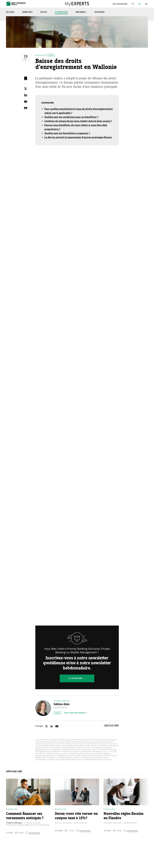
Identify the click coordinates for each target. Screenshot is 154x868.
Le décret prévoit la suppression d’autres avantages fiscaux (78, 138)
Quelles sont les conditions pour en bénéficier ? (71, 117)
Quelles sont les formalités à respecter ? (67, 133)
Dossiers (100, 12)
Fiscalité (41, 55)
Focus (44, 12)
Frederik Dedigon (14, 823)
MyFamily (81, 12)
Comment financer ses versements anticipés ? (25, 816)
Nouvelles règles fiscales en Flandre (124, 816)
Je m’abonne (76, 678)
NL (146, 4)
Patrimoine (61, 12)
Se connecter (120, 4)
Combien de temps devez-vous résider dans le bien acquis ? (78, 121)
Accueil (10, 12)
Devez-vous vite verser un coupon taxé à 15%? (76, 816)
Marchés (27, 12)
